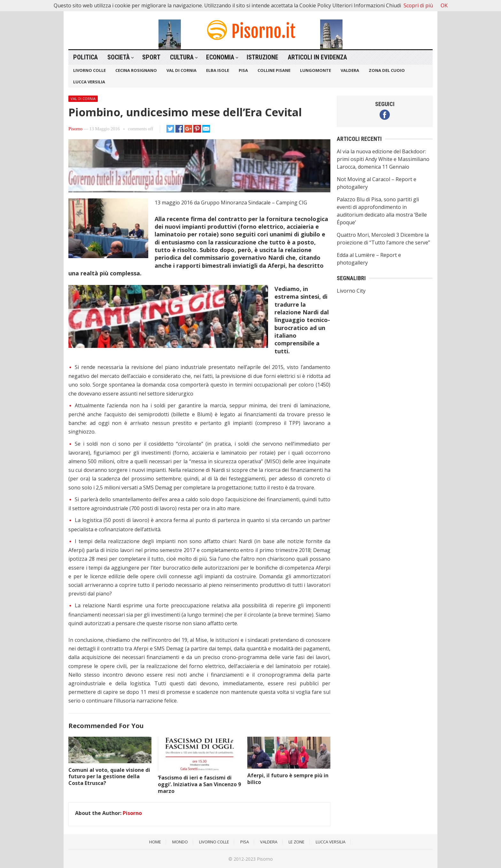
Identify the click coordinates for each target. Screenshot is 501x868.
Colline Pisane (274, 70)
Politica (85, 57)
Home (155, 842)
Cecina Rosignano (136, 70)
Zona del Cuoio (387, 70)
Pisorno (75, 129)
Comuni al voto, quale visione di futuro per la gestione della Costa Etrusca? (109, 777)
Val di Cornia (181, 70)
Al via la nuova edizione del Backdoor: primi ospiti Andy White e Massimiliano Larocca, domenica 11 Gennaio (383, 159)
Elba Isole (218, 70)
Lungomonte (316, 70)
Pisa (243, 70)
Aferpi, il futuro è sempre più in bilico (288, 779)
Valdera (350, 70)
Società (119, 57)
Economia (220, 57)
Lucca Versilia (89, 82)
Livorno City (351, 291)
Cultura (182, 57)
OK (444, 5)
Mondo (180, 842)
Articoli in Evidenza (317, 57)
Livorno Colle (89, 70)
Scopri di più (418, 5)
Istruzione (262, 57)
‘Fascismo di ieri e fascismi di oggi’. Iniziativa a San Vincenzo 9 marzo (199, 784)
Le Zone (297, 842)
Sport (151, 57)
